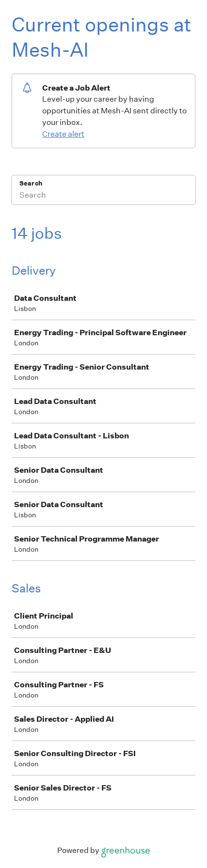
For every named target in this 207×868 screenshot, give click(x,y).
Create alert (63, 134)
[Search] (103, 196)
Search (31, 183)
